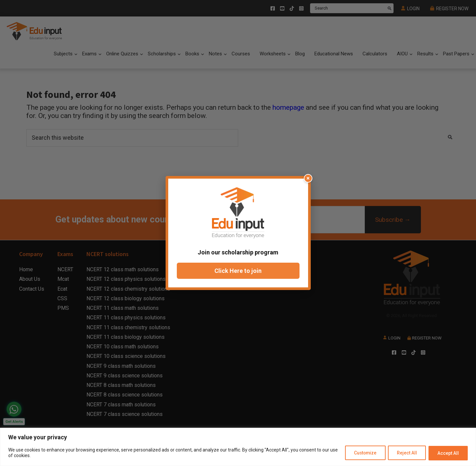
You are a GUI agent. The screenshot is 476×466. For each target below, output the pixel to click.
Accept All (447, 453)
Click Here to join (238, 271)
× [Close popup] (308, 178)
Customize (361, 453)
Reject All (405, 453)
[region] (238, 447)
